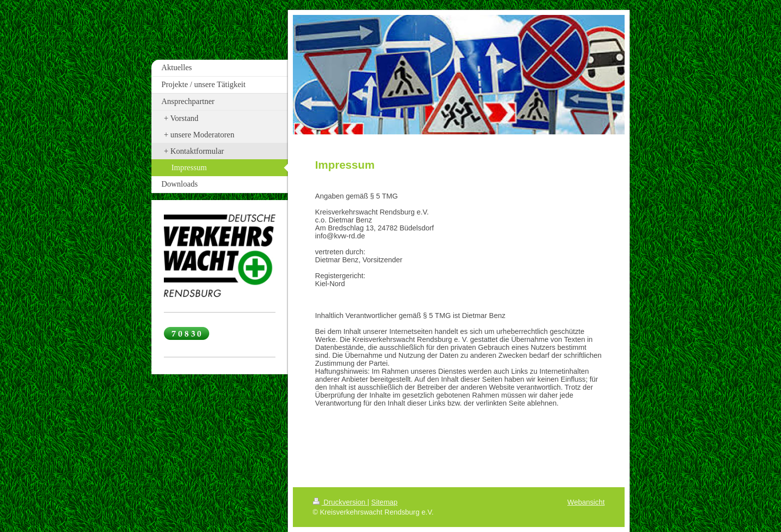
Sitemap (384, 502)
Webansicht (586, 502)
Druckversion (340, 502)
